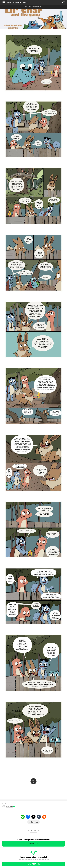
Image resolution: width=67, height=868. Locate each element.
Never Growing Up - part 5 (17, 2)
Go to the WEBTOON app (33, 864)
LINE (23, 817)
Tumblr (39, 817)
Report (34, 831)
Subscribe (34, 822)
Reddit (44, 817)
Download (34, 844)
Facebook (28, 817)
